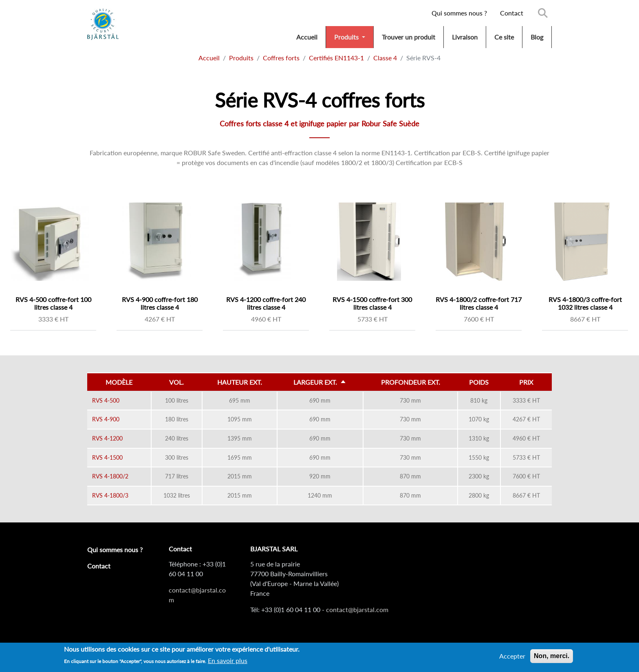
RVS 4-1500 (107, 457)
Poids (479, 382)
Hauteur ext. (240, 382)
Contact (512, 13)
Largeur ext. (326, 382)
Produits (347, 37)
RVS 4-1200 (107, 438)
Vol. (176, 382)
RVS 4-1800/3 (110, 495)
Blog (537, 37)
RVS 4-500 (106, 400)
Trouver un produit (409, 37)
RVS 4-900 (106, 419)
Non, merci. (552, 658)
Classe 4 (385, 58)
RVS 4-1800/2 (110, 476)
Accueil (307, 37)
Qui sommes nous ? (459, 13)
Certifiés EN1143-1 (336, 58)
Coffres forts (281, 58)
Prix (526, 382)
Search (543, 13)
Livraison (465, 37)
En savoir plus (228, 663)
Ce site (504, 37)
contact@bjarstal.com (357, 609)
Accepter (512, 658)
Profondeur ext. (411, 382)
